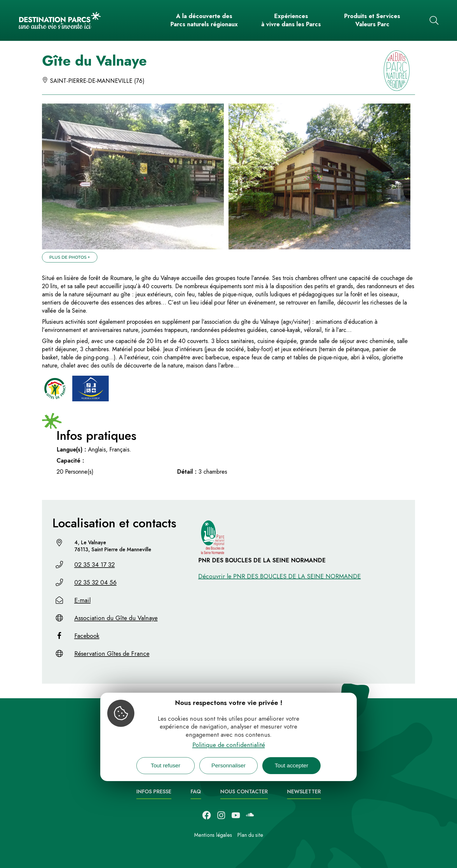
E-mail (82, 600)
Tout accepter (291, 765)
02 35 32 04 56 (95, 582)
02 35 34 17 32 (95, 565)
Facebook (87, 636)
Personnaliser (228, 765)
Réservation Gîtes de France (112, 654)
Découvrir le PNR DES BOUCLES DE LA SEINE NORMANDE (280, 576)
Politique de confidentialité (229, 745)
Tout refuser (165, 765)
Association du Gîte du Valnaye (116, 618)
